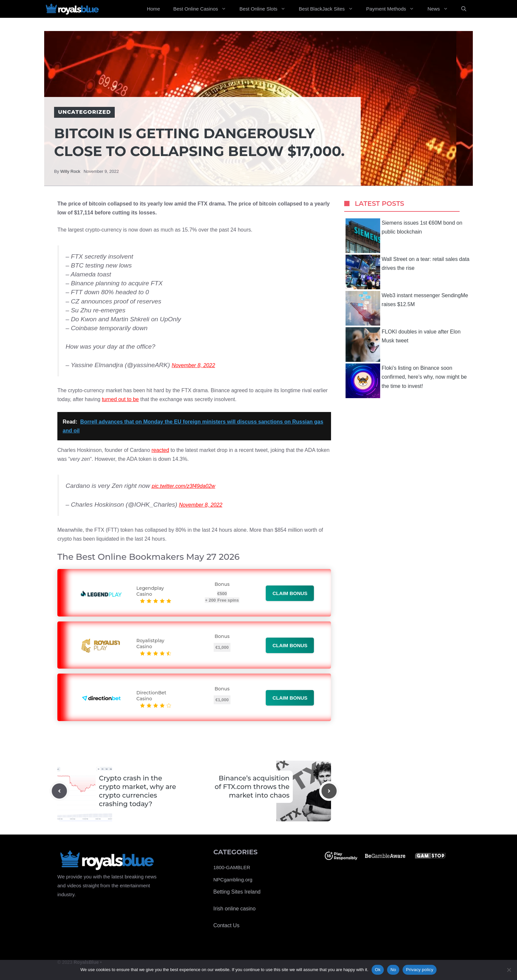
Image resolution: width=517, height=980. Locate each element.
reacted (160, 450)
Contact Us (226, 925)
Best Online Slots (266, 9)
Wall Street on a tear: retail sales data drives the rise (408, 272)
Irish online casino (234, 909)
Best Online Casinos (203, 9)
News (441, 9)
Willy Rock (70, 171)
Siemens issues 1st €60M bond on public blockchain (404, 236)
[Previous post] (59, 791)
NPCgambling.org (233, 880)
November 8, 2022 (194, 365)
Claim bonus (290, 593)
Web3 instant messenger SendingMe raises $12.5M (407, 308)
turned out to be (120, 399)
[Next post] (329, 791)
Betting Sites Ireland (237, 892)
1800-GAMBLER (232, 867)
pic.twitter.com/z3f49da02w (183, 486)
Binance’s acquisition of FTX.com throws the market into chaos (252, 787)
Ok (378, 970)
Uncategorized (84, 112)
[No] (509, 970)
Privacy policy (420, 970)
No (393, 970)
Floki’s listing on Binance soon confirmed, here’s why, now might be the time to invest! (406, 381)
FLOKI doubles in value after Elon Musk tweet (403, 345)
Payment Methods (394, 9)
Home (153, 9)
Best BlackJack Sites (329, 9)
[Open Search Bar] (464, 9)
